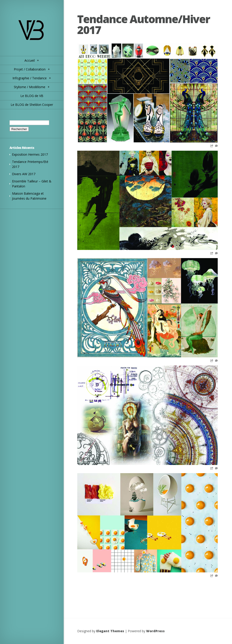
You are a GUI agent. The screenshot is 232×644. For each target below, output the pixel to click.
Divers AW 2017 (24, 174)
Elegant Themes (110, 631)
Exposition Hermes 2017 (30, 154)
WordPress (155, 631)
